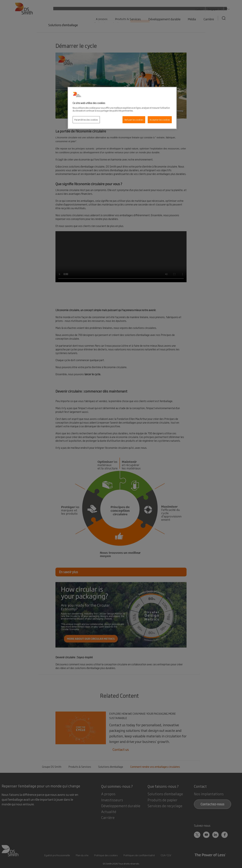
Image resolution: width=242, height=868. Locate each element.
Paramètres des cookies (86, 120)
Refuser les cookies (134, 120)
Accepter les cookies (160, 120)
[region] (122, 108)
